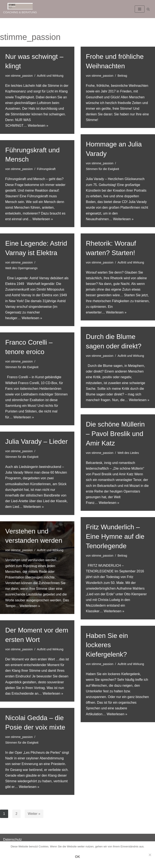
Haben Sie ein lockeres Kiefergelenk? (107, 645)
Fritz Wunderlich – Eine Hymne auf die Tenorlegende (115, 536)
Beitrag (122, 76)
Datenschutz (12, 840)
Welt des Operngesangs (21, 268)
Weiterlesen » (38, 126)
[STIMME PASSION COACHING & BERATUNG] (20, 9)
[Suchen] (148, 9)
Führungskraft (46, 169)
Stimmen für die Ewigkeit (102, 169)
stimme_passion (22, 76)
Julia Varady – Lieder (36, 441)
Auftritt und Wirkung (50, 76)
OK (77, 857)
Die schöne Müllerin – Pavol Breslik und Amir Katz (115, 434)
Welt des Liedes (128, 453)
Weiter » (34, 814)
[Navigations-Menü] (140, 9)
